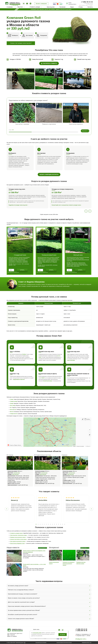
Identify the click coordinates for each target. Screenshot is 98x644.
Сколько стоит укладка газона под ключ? (21, 43)
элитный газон (17, 473)
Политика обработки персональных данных (64, 643)
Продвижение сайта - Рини (87, 643)
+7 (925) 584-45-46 (81, 631)
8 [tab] (50, 524)
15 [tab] (65, 524)
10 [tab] (54, 524)
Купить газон (36, 629)
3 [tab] (40, 524)
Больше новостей (42, 548)
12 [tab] (59, 524)
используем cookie (37, 633)
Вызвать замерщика (41, 4)
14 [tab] (63, 524)
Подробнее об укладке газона (19, 205)
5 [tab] (44, 524)
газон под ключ (15, 474)
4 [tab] (42, 524)
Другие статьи (84, 548)
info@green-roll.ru (81, 639)
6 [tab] (46, 524)
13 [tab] (61, 524)
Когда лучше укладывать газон (17, 543)
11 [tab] (56, 524)
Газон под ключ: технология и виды (18, 535)
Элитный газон (78, 255)
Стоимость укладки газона (16, 533)
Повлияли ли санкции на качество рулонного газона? (68, 564)
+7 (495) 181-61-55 (87, 2)
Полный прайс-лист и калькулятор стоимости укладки (67, 205)
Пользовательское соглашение (41, 643)
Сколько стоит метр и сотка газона (18, 539)
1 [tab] (36, 524)
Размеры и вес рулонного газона (18, 537)
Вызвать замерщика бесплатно (49, 174)
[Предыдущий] (86, 211)
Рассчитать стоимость (49, 63)
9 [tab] (52, 524)
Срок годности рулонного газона (18, 541)
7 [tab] (48, 524)
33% (13, 130)
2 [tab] (38, 524)
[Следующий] (90, 211)
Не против (63, 635)
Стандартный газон (20, 255)
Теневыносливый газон (49, 255)
